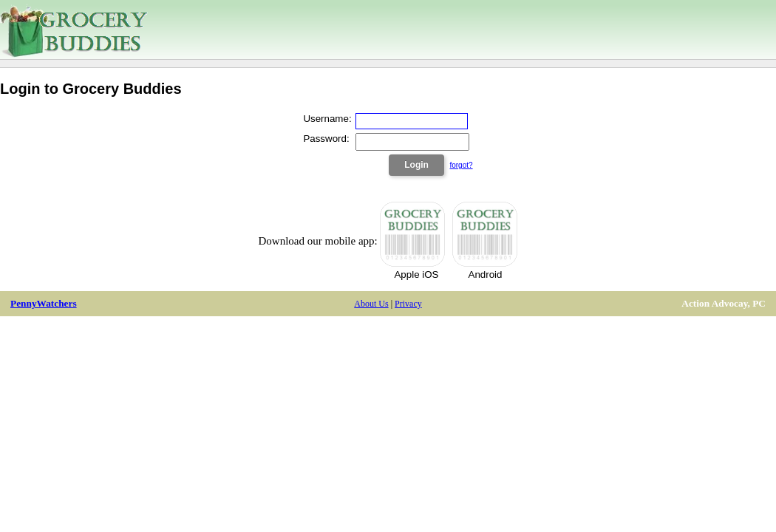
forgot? (461, 165)
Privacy (408, 304)
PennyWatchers (44, 303)
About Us (371, 304)
